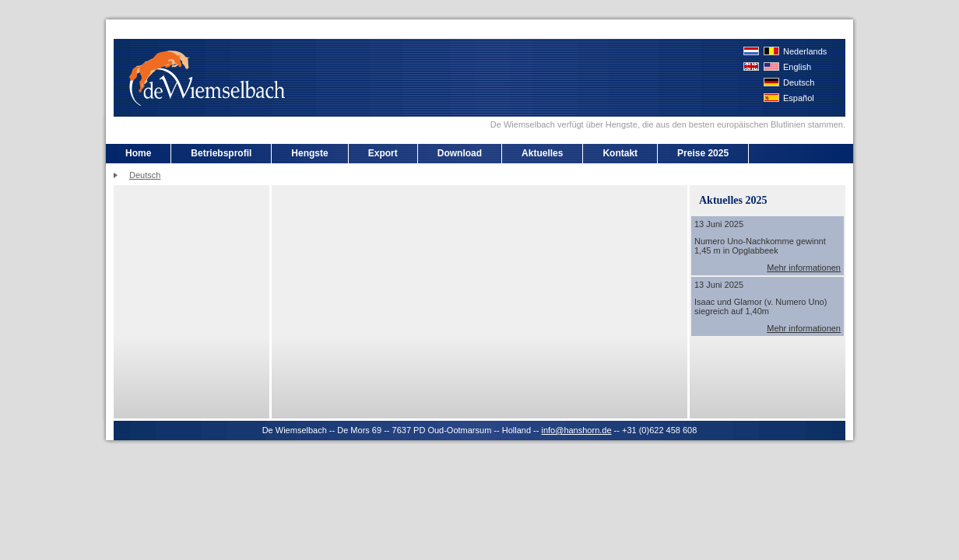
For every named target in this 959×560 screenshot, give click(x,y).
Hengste (309, 153)
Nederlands (805, 51)
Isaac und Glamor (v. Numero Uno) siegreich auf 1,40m (761, 306)
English (797, 67)
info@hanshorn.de (576, 430)
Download (460, 153)
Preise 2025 (703, 153)
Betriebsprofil (221, 153)
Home (138, 153)
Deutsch (799, 82)
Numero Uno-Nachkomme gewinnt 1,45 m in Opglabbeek (760, 246)
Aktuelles (542, 153)
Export (383, 153)
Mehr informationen (804, 268)
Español (799, 98)
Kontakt (620, 153)
